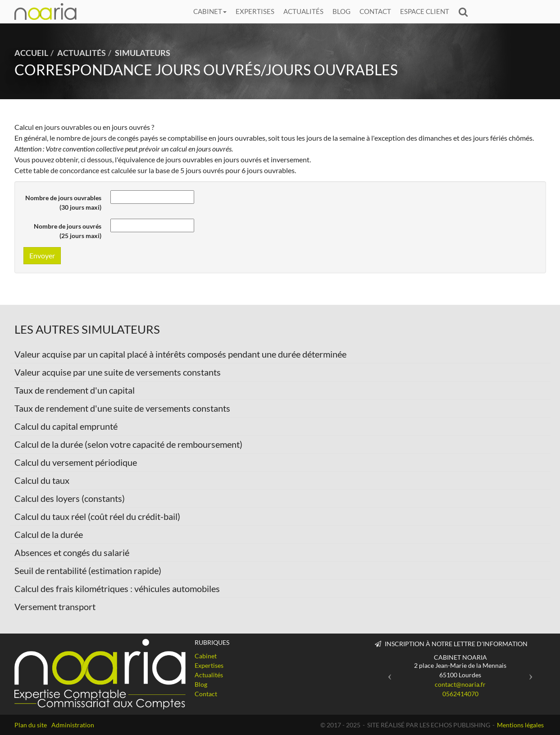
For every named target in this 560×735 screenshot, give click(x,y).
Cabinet (210, 11)
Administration (73, 725)
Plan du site (31, 725)
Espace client (425, 11)
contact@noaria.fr (460, 684)
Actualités (303, 11)
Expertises (255, 11)
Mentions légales (520, 725)
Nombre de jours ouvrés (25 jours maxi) (68, 231)
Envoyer (42, 255)
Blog (341, 11)
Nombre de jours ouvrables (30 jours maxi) (63, 202)
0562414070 (460, 694)
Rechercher (465, 11)
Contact (375, 11)
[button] (388, 673)
